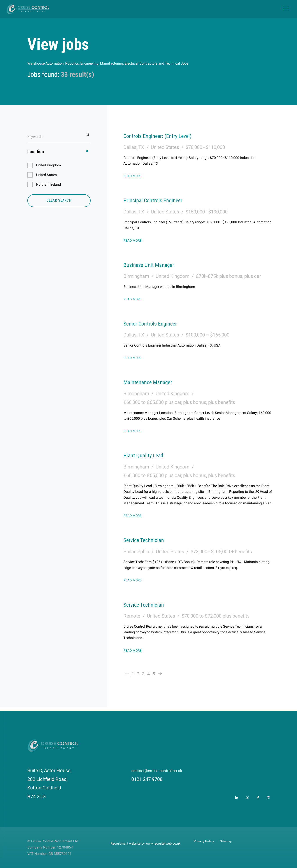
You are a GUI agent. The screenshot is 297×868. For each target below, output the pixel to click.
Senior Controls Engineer (157, 323)
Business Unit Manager (155, 264)
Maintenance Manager (154, 382)
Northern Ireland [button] (48, 184)
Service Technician (149, 540)
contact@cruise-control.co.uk (163, 770)
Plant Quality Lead (148, 455)
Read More (133, 176)
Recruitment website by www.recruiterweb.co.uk (147, 843)
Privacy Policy (205, 841)
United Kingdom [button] (48, 165)
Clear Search (59, 200)
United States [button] (46, 175)
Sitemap (228, 841)
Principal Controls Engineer (160, 200)
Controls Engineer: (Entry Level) (166, 136)
